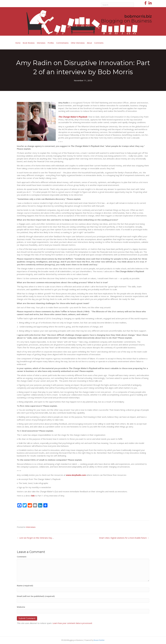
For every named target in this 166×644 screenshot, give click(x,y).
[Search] (117, 5)
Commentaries (62, 43)
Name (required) (25, 586)
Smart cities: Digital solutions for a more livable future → (124, 538)
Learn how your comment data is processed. (72, 623)
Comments (99, 43)
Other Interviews (78, 43)
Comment (22, 557)
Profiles (51, 43)
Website (21, 607)
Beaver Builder (99, 640)
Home (18, 43)
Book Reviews (29, 43)
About (89, 43)
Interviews (41, 43)
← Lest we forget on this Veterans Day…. (35, 538)
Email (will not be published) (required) (36, 596)
